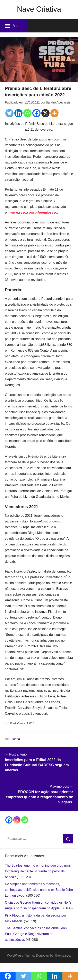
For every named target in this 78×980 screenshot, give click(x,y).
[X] (45, 113)
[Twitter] (9, 113)
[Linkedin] (18, 113)
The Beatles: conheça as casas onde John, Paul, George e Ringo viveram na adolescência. (36, 934)
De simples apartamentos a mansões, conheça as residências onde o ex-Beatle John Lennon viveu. (39, 890)
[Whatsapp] (27, 113)
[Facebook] (36, 113)
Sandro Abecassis (58, 102)
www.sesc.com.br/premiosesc (34, 212)
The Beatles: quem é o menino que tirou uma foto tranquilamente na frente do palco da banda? (38, 871)
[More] (54, 113)
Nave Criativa (39, 9)
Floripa (15, 739)
